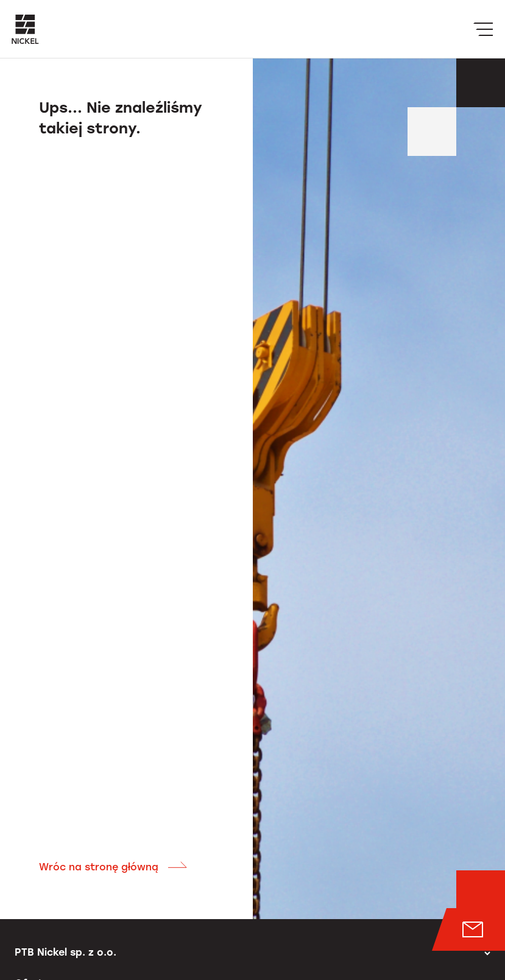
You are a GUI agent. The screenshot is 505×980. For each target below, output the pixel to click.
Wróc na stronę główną (113, 867)
